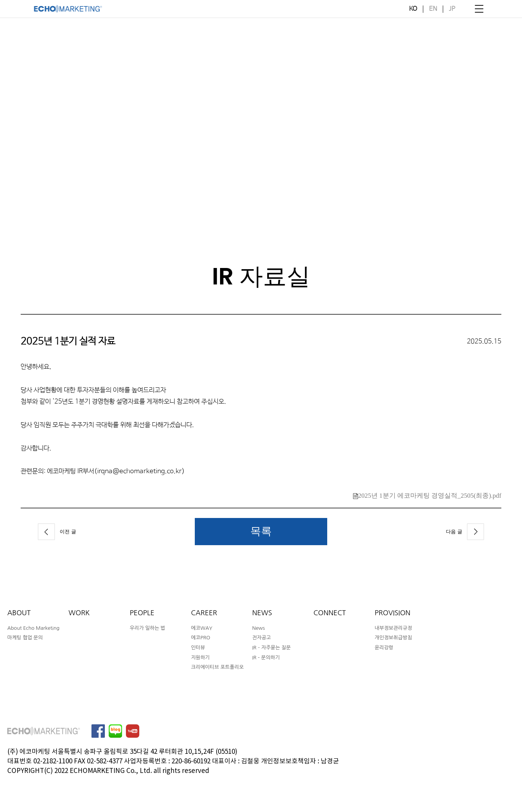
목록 (261, 531)
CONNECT (330, 613)
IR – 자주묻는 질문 (272, 648)
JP (452, 9)
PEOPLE (142, 613)
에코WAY (202, 628)
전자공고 (262, 638)
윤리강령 (384, 648)
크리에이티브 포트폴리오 (217, 667)
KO (413, 9)
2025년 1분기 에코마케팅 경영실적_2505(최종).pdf (427, 496)
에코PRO (201, 638)
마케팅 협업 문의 (25, 638)
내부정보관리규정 (393, 628)
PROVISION (393, 613)
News (259, 628)
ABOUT (19, 613)
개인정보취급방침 (393, 638)
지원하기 (200, 658)
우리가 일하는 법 (148, 628)
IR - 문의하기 (266, 658)
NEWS (262, 613)
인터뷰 (198, 648)
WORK (79, 613)
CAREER (204, 613)
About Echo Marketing (33, 628)
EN (433, 9)
